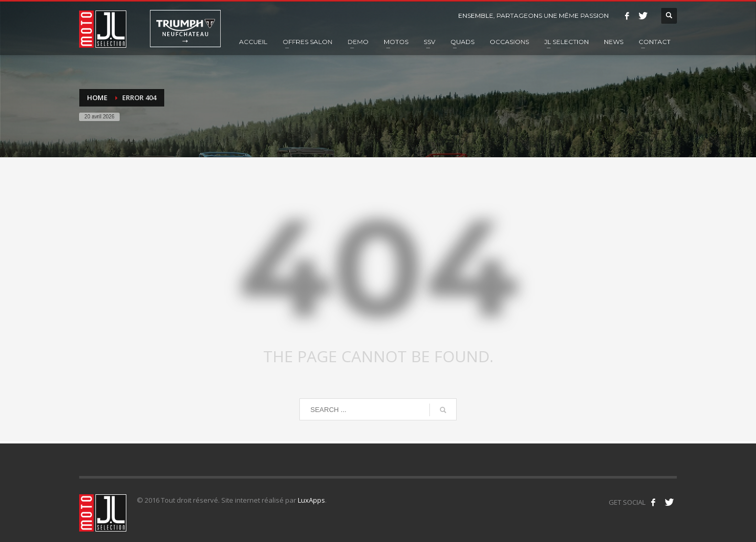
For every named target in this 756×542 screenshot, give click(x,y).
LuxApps (311, 500)
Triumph (185, 29)
